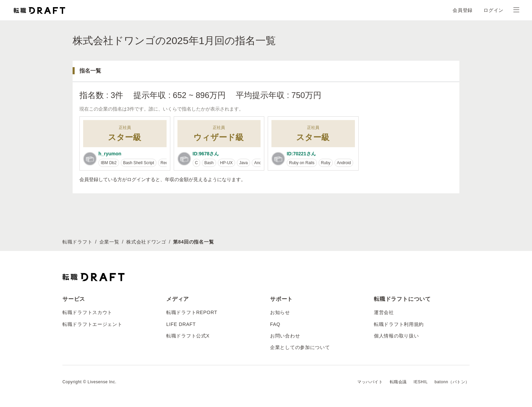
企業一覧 (109, 242)
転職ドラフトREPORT (192, 312)
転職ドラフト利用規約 (399, 324)
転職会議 (398, 382)
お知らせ (280, 312)
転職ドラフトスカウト (87, 312)
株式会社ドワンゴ (146, 242)
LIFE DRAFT (181, 324)
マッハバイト (370, 382)
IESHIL (421, 382)
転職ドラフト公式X (188, 336)
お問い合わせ (285, 336)
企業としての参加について (300, 347)
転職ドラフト (77, 242)
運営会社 (384, 312)
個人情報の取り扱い (396, 336)
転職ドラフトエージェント (92, 324)
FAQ (275, 324)
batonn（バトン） (452, 382)
